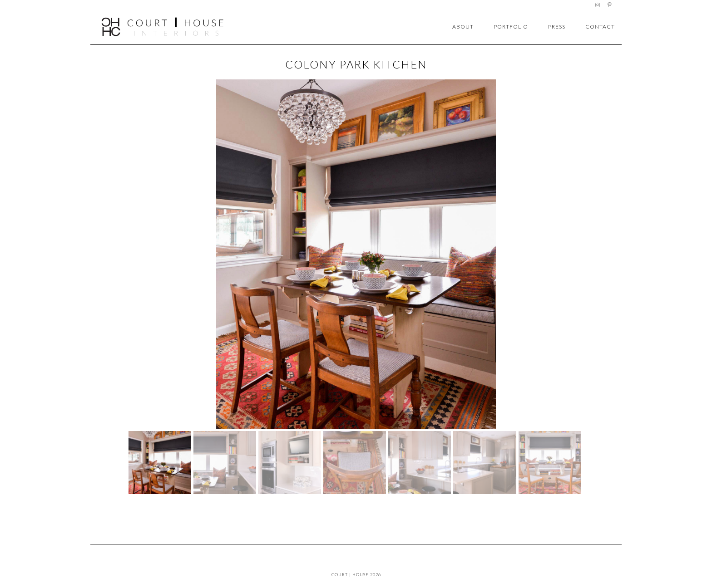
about (463, 27)
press (557, 27)
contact (600, 27)
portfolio (511, 27)
